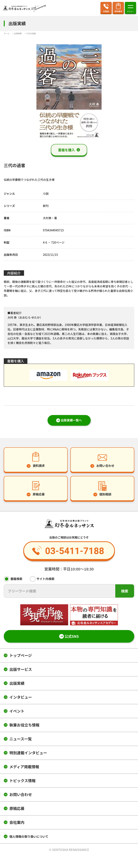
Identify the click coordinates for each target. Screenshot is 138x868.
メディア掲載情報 (24, 767)
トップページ (21, 655)
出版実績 (17, 683)
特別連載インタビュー (28, 753)
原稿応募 (17, 808)
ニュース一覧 (21, 739)
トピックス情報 (22, 781)
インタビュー (21, 697)
